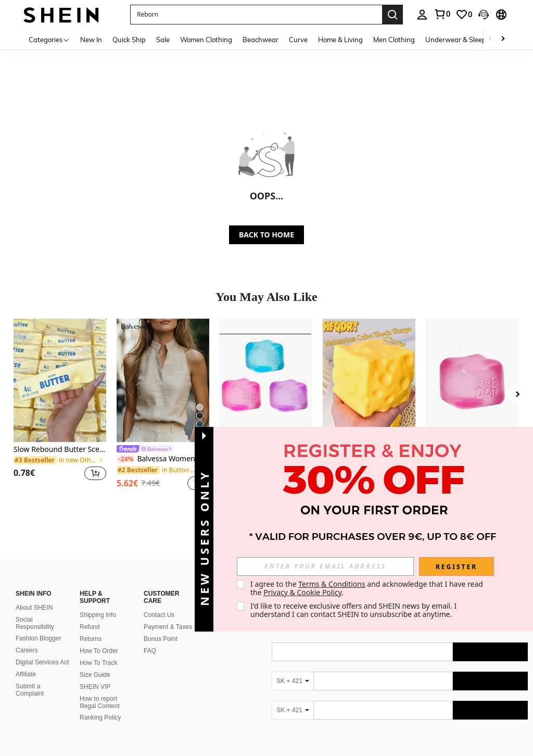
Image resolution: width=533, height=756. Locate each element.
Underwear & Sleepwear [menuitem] (464, 40)
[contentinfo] (400, 707)
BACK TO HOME (266, 235)
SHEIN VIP (95, 599)
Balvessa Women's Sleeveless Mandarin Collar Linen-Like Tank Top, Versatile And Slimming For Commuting (163, 459)
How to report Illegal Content (100, 615)
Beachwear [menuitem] (261, 40)
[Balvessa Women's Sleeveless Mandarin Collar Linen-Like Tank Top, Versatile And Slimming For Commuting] (163, 380)
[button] (256, 15)
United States (108, 736)
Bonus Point (161, 551)
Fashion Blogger (38, 551)
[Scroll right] (503, 39)
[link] (442, 14)
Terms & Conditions (332, 584)
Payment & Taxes (168, 539)
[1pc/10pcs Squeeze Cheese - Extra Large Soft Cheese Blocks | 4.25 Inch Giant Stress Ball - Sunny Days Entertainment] (369, 380)
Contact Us (159, 527)
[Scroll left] (490, 39)
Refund (90, 539)
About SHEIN (34, 520)
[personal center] (422, 15)
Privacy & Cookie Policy (302, 592)
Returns (91, 551)
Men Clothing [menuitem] (394, 40)
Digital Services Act (42, 575)
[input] (325, 566)
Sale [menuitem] (163, 40)
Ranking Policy (100, 630)
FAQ (150, 563)
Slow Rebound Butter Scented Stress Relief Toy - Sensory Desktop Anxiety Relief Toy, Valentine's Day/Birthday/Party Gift (60, 450)
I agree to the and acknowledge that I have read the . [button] (368, 588)
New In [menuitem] (91, 40)
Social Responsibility (35, 536)
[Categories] (49, 39)
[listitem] (60, 406)
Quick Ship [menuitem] (129, 40)
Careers (27, 563)
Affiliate (26, 587)
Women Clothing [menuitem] (206, 40)
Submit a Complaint (30, 602)
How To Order (99, 563)
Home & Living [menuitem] (340, 40)
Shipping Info (98, 527)
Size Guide (95, 587)
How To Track (98, 575)
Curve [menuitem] (298, 40)
